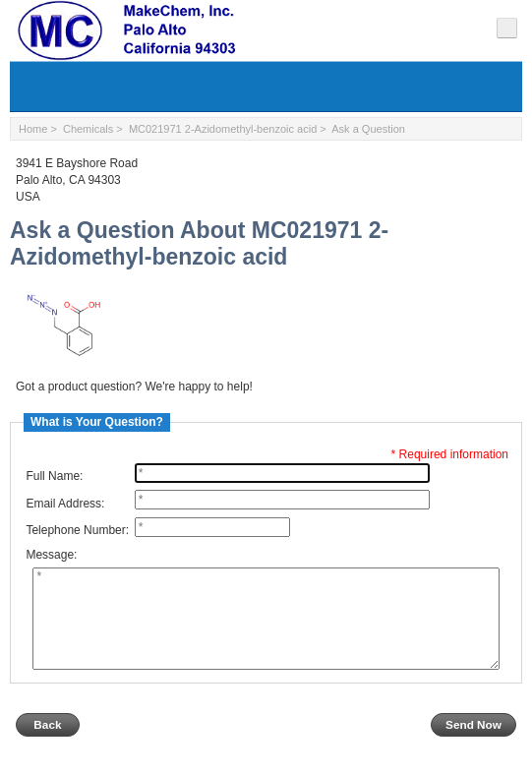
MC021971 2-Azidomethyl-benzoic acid (223, 129)
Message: (51, 556)
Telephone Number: (77, 530)
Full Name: (54, 476)
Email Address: (65, 504)
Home (33, 129)
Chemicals (88, 129)
